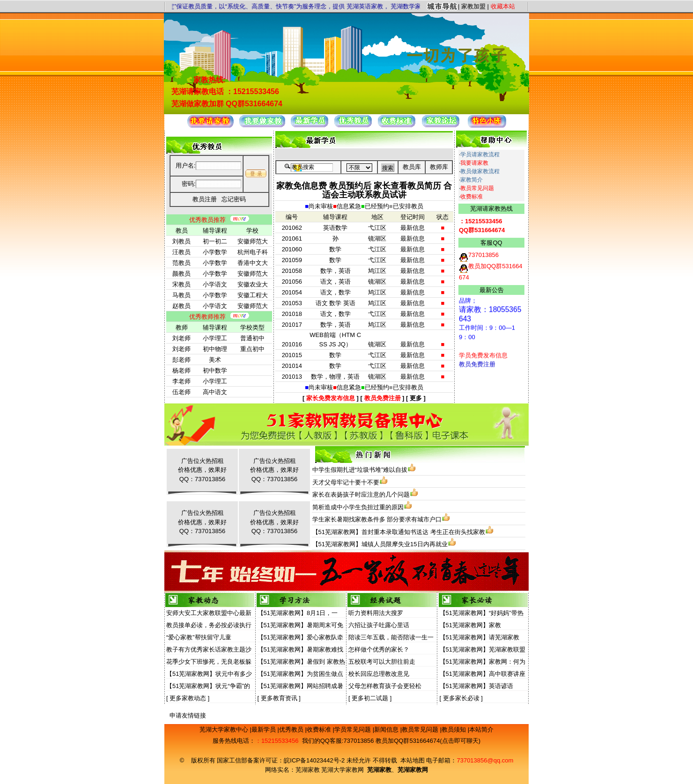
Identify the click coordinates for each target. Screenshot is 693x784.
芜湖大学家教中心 (225, 729)
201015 (292, 355)
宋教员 (181, 284)
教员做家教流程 (480, 171)
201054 (292, 292)
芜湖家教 (308, 770)
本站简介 (481, 729)
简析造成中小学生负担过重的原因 (358, 507)
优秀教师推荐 (207, 317)
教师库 (439, 167)
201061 (292, 238)
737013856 (358, 741)
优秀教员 (292, 729)
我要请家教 (474, 163)
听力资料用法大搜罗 (376, 613)
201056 (292, 282)
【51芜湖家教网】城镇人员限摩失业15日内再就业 (380, 544)
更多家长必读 (461, 698)
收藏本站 (503, 6)
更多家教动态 (188, 698)
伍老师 (181, 392)
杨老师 (181, 370)
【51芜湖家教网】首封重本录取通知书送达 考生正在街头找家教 (399, 532)
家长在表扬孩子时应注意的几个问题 (361, 495)
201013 (292, 377)
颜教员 (181, 274)
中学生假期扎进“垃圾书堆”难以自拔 (360, 470)
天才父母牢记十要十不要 (346, 482)
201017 (292, 325)
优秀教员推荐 (207, 220)
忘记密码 (234, 199)
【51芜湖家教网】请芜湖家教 (479, 637)
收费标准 (472, 197)
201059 (292, 260)
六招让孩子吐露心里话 (379, 625)
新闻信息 (387, 729)
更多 (416, 398)
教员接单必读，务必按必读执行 (209, 625)
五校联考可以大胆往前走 (382, 662)
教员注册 (205, 199)
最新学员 (265, 729)
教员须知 (455, 729)
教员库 (412, 167)
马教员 (181, 295)
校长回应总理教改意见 (379, 674)
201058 (292, 271)
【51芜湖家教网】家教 (470, 625)
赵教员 (181, 306)
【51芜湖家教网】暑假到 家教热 (301, 662)
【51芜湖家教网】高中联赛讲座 (483, 674)
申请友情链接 (188, 715)
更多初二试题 (370, 698)
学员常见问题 (354, 729)
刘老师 (181, 338)
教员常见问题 (477, 188)
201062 (292, 228)
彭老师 (181, 360)
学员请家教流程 (480, 154)
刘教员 (181, 241)
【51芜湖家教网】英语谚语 (476, 686)
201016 (292, 344)
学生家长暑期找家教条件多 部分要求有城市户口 (377, 519)
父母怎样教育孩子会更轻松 (385, 686)
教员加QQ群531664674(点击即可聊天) (428, 741)
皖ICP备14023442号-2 (315, 760)
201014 (292, 366)
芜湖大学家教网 (343, 770)
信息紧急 (349, 206)
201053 (292, 303)
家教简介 (472, 180)
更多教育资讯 (279, 698)
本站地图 (413, 760)
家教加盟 (473, 6)
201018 (292, 314)
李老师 (181, 381)
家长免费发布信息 (331, 398)
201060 (292, 249)
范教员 (181, 263)
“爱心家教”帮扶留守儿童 (199, 637)
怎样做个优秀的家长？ (379, 649)
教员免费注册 (383, 398)
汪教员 (181, 252)
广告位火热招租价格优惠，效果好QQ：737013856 (202, 470)
